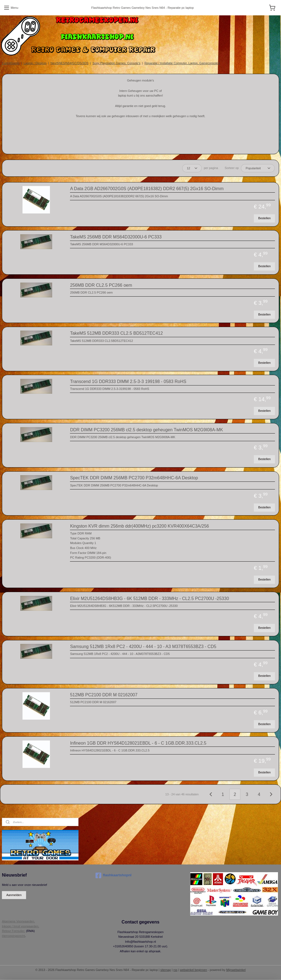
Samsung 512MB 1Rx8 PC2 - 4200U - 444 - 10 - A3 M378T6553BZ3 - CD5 (143, 647)
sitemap (166, 970)
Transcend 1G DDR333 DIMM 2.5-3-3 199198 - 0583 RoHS (128, 381)
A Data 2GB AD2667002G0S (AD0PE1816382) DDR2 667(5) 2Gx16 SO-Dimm (147, 189)
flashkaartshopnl (113, 875)
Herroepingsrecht (13, 936)
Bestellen (264, 218)
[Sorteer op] (258, 168)
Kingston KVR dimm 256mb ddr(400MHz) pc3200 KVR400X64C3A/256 (139, 526)
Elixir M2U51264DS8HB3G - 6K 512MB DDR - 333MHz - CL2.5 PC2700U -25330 (149, 599)
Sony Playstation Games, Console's (116, 63)
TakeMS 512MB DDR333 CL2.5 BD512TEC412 (116, 333)
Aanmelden (14, 895)
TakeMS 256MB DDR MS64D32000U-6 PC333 (116, 237)
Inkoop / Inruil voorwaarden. (21, 926)
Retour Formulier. (14, 931)
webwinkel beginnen (193, 970)
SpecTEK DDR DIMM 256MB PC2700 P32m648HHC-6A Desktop (134, 478)
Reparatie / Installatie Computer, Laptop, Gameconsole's (182, 63)
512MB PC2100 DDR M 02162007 (104, 695)
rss (175, 970)
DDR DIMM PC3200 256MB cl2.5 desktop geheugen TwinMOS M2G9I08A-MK (146, 430)
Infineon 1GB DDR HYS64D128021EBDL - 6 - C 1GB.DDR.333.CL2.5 (138, 743)
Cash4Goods (11, 63)
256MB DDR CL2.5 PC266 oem (101, 285)
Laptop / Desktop (35, 63)
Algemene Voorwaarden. (18, 921)
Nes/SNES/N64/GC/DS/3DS (69, 63)
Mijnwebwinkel (236, 970)
